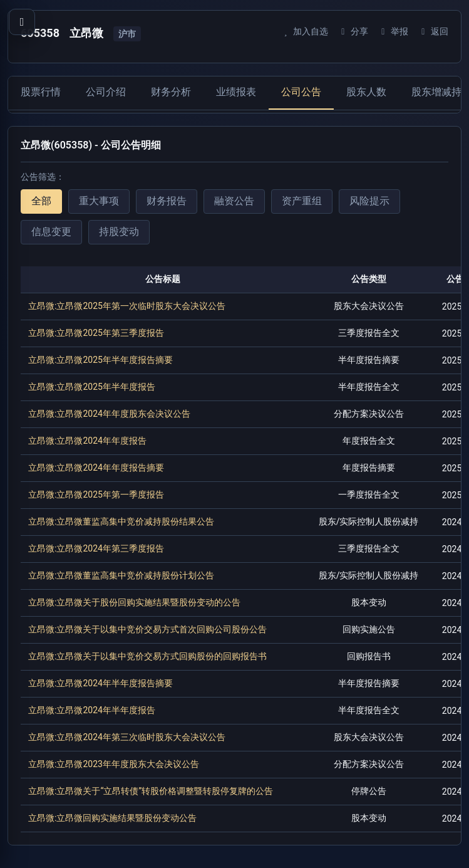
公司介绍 (106, 92)
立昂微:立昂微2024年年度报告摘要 (96, 468)
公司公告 (301, 92)
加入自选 (304, 31)
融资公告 (234, 201)
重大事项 (99, 201)
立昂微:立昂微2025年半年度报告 (92, 387)
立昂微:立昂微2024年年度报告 (87, 441)
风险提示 (369, 201)
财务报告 (167, 201)
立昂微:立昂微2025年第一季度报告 (96, 494)
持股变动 (119, 232)
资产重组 (302, 201)
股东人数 (366, 92)
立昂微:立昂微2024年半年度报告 (92, 710)
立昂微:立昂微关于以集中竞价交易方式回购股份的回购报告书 (147, 656)
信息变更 (51, 232)
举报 (393, 31)
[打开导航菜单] (22, 22)
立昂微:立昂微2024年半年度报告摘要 (100, 683)
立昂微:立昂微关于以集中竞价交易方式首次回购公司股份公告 (147, 629)
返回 (433, 31)
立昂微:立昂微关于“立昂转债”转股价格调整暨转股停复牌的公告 (151, 791)
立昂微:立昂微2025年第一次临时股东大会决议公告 (127, 306)
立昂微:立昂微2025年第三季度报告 (96, 333)
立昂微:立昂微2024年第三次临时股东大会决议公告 (127, 737)
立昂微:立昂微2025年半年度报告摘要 (100, 360)
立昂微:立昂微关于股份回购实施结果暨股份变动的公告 (134, 602)
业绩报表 (236, 92)
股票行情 (41, 92)
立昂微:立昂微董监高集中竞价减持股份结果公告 (121, 521)
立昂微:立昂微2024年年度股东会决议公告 (109, 414)
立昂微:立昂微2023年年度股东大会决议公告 (114, 764)
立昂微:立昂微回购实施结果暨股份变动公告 (112, 818)
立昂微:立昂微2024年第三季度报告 (96, 548)
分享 (353, 31)
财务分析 (171, 92)
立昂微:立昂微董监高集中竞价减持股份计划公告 (121, 575)
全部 (41, 201)
